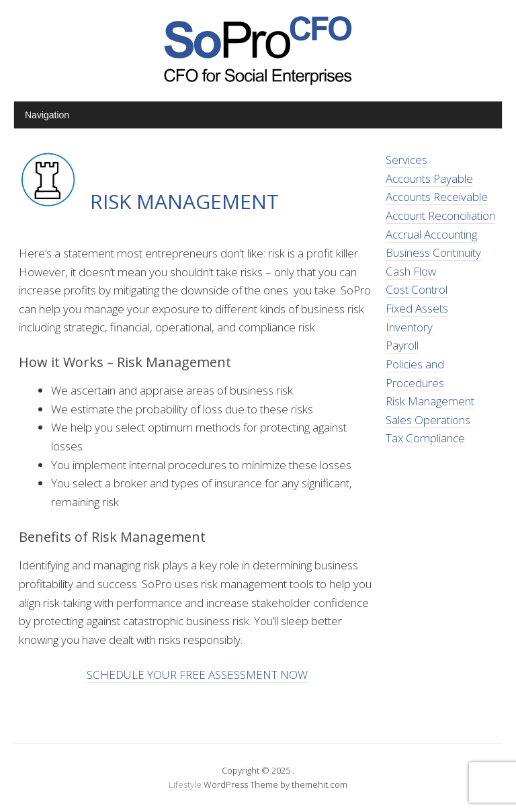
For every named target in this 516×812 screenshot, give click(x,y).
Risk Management (430, 401)
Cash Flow (411, 271)
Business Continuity (433, 252)
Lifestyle (185, 784)
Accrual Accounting (431, 234)
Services (406, 160)
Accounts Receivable (437, 197)
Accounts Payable (429, 178)
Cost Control (417, 289)
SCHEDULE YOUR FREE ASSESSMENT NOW (197, 675)
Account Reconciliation (440, 215)
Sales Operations (428, 420)
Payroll (402, 345)
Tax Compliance (425, 438)
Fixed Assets (417, 308)
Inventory (409, 327)
